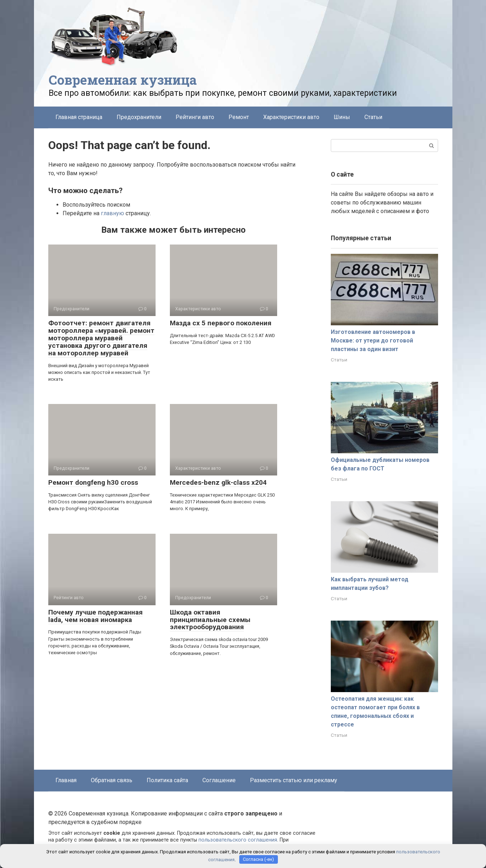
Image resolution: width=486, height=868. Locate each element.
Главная (66, 780)
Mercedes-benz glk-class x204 (218, 482)
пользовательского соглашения (238, 840)
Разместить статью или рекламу (294, 780)
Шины (342, 117)
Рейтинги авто (195, 117)
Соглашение (219, 780)
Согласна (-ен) (258, 859)
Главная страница (79, 117)
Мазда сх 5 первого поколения (221, 323)
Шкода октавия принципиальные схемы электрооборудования (210, 620)
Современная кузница (123, 80)
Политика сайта (167, 780)
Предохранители (139, 117)
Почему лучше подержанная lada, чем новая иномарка (95, 616)
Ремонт (239, 117)
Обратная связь (112, 780)
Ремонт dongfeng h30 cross (93, 482)
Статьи (373, 117)
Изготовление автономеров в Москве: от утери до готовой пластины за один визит (373, 341)
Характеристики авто (291, 117)
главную (112, 213)
